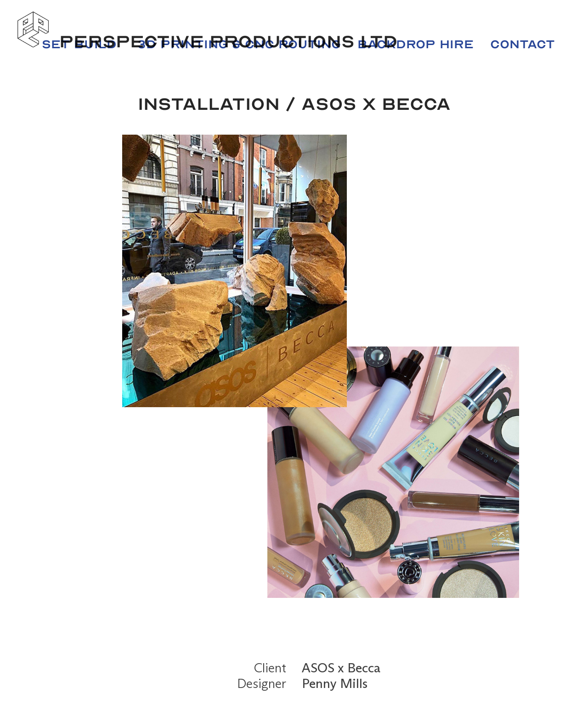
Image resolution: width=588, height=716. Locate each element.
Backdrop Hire (416, 44)
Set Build (79, 44)
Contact (523, 44)
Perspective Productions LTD (228, 42)
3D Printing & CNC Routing (239, 44)
